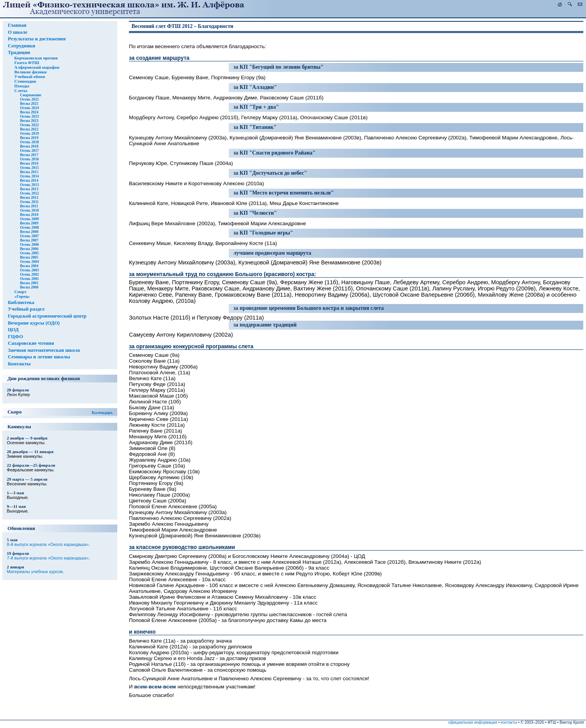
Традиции (19, 52)
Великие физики (30, 72)
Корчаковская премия (36, 58)
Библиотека (21, 302)
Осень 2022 (29, 125)
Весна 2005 (29, 257)
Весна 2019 (29, 138)
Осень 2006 (29, 244)
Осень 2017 (29, 150)
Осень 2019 (29, 133)
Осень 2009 (29, 219)
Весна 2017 (29, 155)
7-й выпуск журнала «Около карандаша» (48, 558)
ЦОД (13, 330)
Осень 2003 (29, 270)
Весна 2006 (29, 249)
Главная (17, 25)
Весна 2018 (29, 146)
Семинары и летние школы (39, 357)
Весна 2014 (29, 180)
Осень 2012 (29, 193)
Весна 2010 (29, 215)
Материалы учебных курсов (35, 572)
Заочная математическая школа (44, 350)
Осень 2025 (29, 99)
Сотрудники (21, 46)
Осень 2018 (29, 142)
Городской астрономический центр (47, 316)
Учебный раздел (26, 309)
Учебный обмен (30, 76)
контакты (509, 722)
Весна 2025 (29, 103)
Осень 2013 (29, 185)
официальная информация (473, 722)
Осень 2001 (29, 279)
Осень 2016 (29, 159)
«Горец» (22, 296)
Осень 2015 (29, 168)
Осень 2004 (29, 261)
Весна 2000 (29, 287)
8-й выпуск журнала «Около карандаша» (48, 544)
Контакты (19, 364)
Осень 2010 (29, 210)
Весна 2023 (29, 121)
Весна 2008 (29, 232)
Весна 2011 (29, 206)
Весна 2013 (29, 189)
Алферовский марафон (37, 67)
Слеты (21, 90)
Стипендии (25, 81)
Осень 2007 (29, 236)
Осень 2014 (29, 176)
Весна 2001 (29, 283)
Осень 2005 (29, 253)
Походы (22, 86)
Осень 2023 (29, 116)
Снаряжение (30, 95)
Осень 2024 (29, 108)
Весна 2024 (29, 112)
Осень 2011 (29, 202)
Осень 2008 (29, 227)
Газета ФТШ (27, 63)
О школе (17, 32)
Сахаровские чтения (31, 343)
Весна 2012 (29, 197)
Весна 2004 (29, 266)
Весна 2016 (29, 163)
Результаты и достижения (37, 39)
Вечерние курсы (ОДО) (34, 323)
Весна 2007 (29, 240)
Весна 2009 (29, 223)
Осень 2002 (29, 274)
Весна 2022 (29, 129)
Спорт (21, 292)
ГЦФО (15, 337)
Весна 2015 (29, 172)
